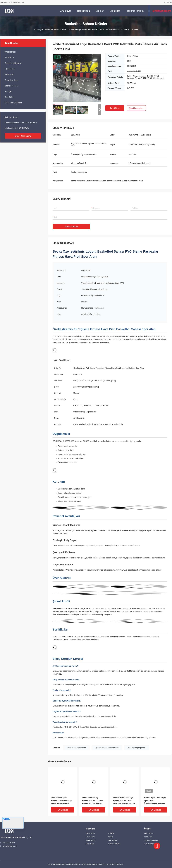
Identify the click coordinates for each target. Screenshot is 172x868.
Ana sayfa (38, 29)
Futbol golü (9, 74)
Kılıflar (111, 837)
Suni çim (8, 91)
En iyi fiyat (115, 108)
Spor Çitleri (9, 97)
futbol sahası (10, 52)
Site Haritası (113, 840)
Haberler (111, 833)
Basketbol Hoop (11, 80)
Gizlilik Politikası (114, 844)
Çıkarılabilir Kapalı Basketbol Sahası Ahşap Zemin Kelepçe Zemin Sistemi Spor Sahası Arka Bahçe (62, 801)
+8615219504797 (22, 128)
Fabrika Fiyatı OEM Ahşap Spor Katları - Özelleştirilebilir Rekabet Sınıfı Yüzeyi (155, 801)
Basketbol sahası (52, 29)
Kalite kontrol (91, 840)
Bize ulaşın (90, 844)
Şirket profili (90, 833)
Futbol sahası (10, 69)
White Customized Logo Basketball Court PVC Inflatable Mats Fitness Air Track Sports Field (124, 801)
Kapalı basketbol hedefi (76, 748)
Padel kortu (10, 58)
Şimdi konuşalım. (23, 136)
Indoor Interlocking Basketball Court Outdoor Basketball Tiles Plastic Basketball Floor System (93, 801)
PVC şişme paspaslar (137, 748)
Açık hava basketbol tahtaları (107, 748)
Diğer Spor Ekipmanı (13, 103)
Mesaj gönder (71, 227)
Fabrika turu (90, 837)
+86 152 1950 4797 (29, 123)
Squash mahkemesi (13, 63)
